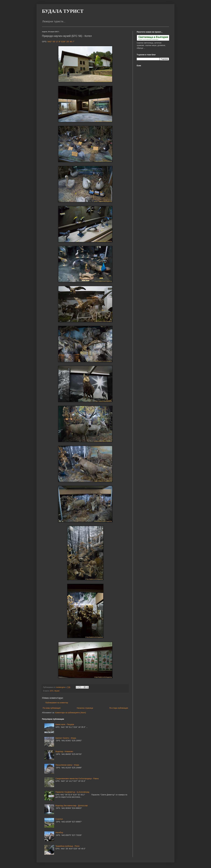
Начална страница (85, 708)
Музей (57, 691)
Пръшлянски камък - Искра (67, 765)
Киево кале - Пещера (65, 724)
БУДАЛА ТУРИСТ (63, 11)
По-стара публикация (119, 708)
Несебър (59, 832)
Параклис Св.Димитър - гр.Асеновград (72, 792)
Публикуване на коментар (57, 703)
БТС (52, 691)
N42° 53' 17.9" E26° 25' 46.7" (61, 42)
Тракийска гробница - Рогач (67, 846)
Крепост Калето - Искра (66, 738)
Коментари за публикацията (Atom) (71, 713)
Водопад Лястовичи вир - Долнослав (72, 806)
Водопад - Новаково (64, 751)
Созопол (59, 819)
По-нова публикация (52, 708)
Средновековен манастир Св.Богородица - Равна (77, 779)
